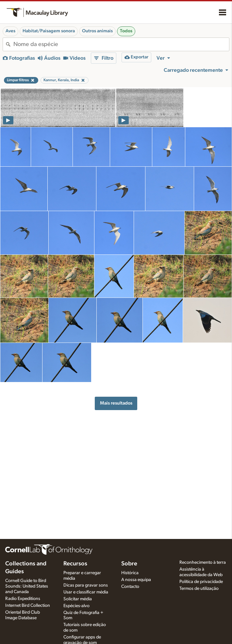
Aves (10, 31)
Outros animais (97, 31)
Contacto (130, 587)
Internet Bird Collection (28, 606)
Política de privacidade (201, 582)
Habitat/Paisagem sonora (49, 31)
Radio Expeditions (23, 599)
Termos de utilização (199, 589)
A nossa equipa (136, 580)
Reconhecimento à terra (203, 562)
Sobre (129, 564)
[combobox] (121, 44)
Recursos (75, 564)
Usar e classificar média (86, 592)
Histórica (130, 573)
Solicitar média (78, 599)
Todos (126, 31)
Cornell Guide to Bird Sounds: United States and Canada (27, 586)
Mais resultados (116, 403)
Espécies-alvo (76, 606)
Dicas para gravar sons (86, 585)
